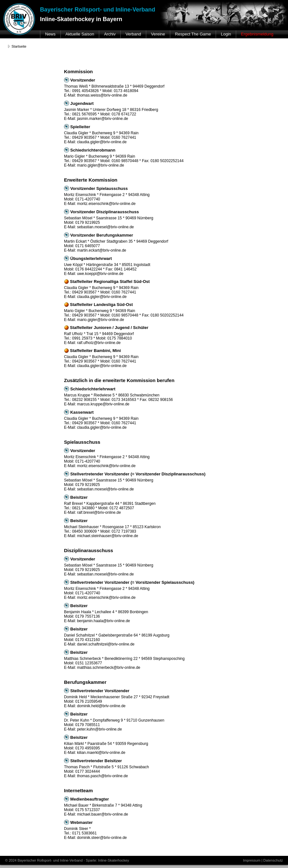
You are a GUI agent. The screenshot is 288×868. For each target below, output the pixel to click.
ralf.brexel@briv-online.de (99, 512)
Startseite (19, 46)
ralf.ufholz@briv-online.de (99, 343)
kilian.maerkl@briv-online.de (101, 753)
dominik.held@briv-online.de (101, 706)
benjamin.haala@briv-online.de (104, 621)
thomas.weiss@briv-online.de (102, 95)
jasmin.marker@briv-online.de (103, 119)
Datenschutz (273, 860)
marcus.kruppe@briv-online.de (103, 404)
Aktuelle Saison (80, 34)
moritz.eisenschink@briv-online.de (106, 204)
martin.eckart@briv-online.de (102, 250)
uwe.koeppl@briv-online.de (100, 274)
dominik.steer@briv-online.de (102, 838)
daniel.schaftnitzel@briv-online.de (106, 644)
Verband (133, 34)
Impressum (252, 860)
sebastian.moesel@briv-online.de (106, 227)
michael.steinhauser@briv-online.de (108, 536)
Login (226, 34)
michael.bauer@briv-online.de (103, 814)
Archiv (110, 34)
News (50, 34)
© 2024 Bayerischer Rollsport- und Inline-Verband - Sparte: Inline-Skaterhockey (67, 860)
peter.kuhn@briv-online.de (100, 729)
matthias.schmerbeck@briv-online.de (109, 668)
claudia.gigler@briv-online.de (102, 142)
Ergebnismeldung (257, 34)
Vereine (158, 34)
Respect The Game (193, 34)
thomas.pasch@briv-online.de (103, 776)
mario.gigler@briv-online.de (101, 165)
